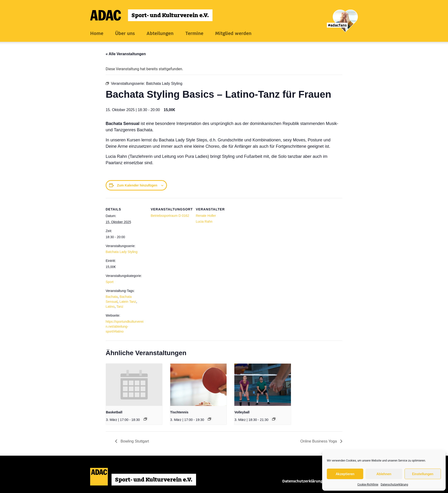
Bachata (112, 297)
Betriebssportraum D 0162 (170, 216)
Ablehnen (384, 474)
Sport (110, 282)
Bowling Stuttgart (134, 441)
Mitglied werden (233, 33)
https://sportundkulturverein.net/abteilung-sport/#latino (125, 326)
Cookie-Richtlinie (368, 485)
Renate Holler (206, 216)
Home (97, 33)
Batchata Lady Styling (122, 252)
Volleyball (242, 412)
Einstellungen (423, 474)
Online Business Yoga (319, 441)
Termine (194, 33)
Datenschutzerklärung (394, 485)
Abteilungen (160, 33)
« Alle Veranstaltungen (126, 54)
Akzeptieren (345, 474)
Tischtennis (179, 412)
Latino (110, 307)
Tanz (120, 307)
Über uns (125, 33)
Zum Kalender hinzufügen (137, 185)
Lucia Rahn (204, 221)
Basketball (114, 412)
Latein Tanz (128, 302)
